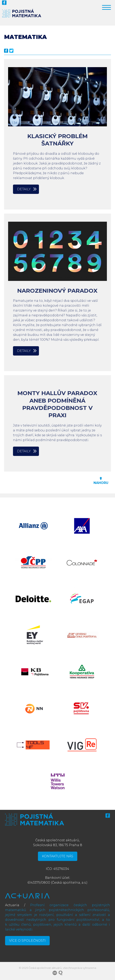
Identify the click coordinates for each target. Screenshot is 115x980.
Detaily (24, 189)
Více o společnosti (27, 941)
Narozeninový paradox (57, 291)
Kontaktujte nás (58, 856)
